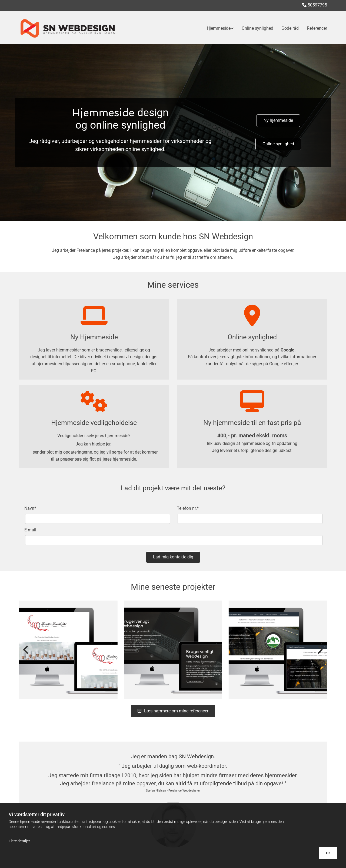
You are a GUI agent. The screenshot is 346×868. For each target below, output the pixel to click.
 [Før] (27, 650)
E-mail (30, 530)
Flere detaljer (19, 841)
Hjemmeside (219, 28)
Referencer (317, 28)
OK (328, 853)
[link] (216, 28)
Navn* (30, 508)
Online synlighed (257, 28)
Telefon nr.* (188, 508)
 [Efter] (319, 650)
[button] (278, 120)
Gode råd (290, 28)
